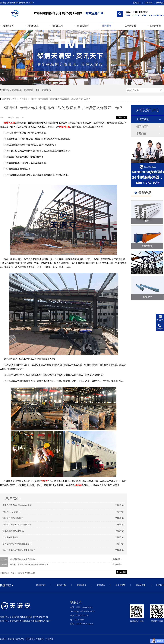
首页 (15, 99)
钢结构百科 (143, 126)
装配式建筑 (83, 26)
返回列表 (122, 117)
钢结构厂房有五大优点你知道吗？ (17, 525)
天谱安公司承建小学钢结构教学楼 (17, 505)
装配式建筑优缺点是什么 (13, 531)
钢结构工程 (58, 26)
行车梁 (147, 271)
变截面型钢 (147, 246)
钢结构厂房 (47, 90)
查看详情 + (117, 559)
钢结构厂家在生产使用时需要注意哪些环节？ (29, 565)
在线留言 (148, 3)
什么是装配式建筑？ (11, 537)
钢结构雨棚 (17, 90)
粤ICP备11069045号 (16, 639)
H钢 (38, 90)
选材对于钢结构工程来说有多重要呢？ (19, 550)
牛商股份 (40, 639)
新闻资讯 (107, 26)
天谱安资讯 (143, 119)
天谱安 (44, 481)
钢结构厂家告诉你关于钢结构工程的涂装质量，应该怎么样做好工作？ (60, 99)
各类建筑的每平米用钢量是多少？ (17, 544)
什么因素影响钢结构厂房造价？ (24, 559)
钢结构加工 (33, 26)
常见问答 (141, 134)
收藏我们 (137, 3)
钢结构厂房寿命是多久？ (13, 518)
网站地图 (160, 3)
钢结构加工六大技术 (11, 512)
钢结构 (21, 573)
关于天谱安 (130, 26)
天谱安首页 (8, 26)
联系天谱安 (155, 26)
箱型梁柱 (148, 297)
